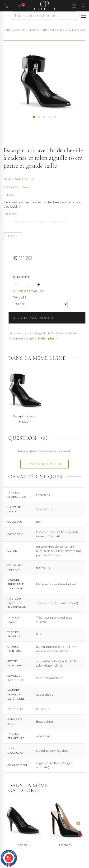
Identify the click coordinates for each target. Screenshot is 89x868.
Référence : (9, 180)
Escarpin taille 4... (25, 416)
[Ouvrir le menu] (84, 16)
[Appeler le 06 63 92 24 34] (6, 6)
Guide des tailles (28, 291)
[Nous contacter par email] (74, 6)
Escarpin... (23, 845)
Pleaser (10, 195)
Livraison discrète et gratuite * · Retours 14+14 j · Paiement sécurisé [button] (44, 336)
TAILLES (20, 297)
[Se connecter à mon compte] (83, 6)
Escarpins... (66, 845)
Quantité (22, 277)
